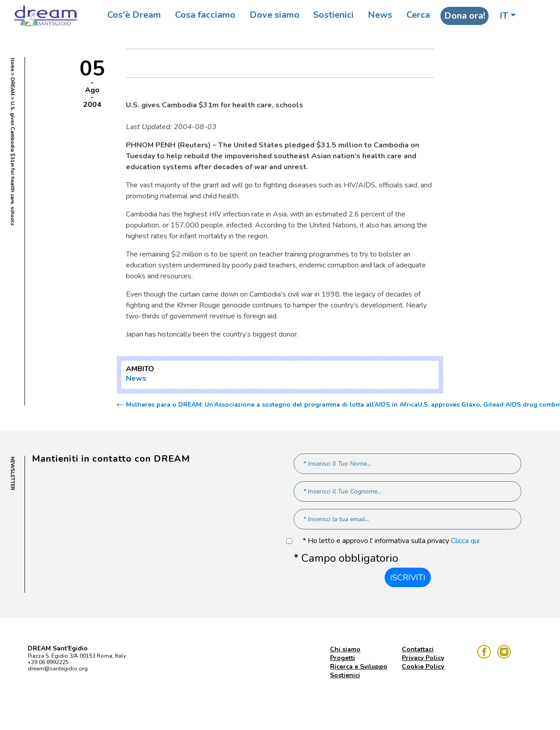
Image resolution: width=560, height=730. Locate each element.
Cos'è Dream (134, 15)
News (380, 15)
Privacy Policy (423, 658)
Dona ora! (465, 16)
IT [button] (504, 16)
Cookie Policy (423, 667)
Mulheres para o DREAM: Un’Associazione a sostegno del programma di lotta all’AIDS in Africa (272, 405)
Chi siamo (345, 649)
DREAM (12, 86)
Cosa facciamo (205, 15)
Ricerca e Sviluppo (359, 667)
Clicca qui (465, 541)
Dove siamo (275, 15)
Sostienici (333, 15)
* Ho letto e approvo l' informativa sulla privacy (391, 541)
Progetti (342, 658)
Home (12, 65)
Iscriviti (408, 578)
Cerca (418, 15)
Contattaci (418, 649)
